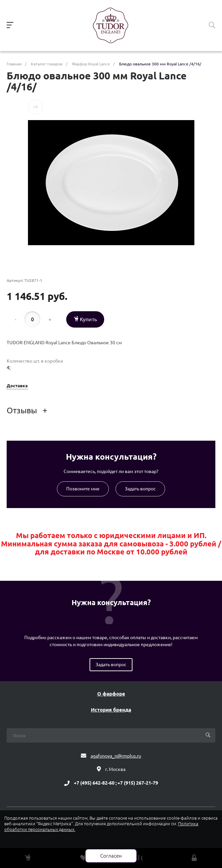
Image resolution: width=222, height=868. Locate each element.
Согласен (111, 856)
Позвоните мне (83, 489)
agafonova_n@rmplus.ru (116, 756)
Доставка (17, 386)
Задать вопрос (140, 489)
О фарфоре (111, 694)
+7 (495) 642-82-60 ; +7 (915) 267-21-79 (116, 783)
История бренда (111, 710)
